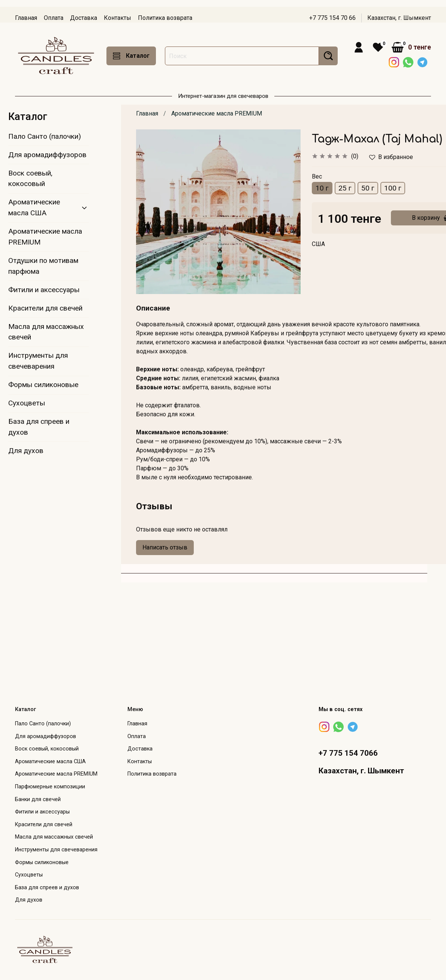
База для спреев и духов (39, 427)
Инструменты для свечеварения (38, 361)
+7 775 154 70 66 (332, 18)
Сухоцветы (27, 403)
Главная (26, 18)
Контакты (117, 18)
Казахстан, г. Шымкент (399, 18)
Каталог (131, 56)
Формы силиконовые (43, 385)
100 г (393, 188)
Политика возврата (165, 18)
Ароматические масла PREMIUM (217, 113)
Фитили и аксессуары (44, 290)
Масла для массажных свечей (46, 332)
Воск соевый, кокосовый (30, 179)
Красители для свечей (45, 308)
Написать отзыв (165, 547)
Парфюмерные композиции (50, 787)
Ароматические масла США (34, 207)
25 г (345, 188)
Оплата (54, 18)
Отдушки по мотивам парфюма (43, 266)
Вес (317, 176)
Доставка (84, 18)
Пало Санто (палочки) (45, 136)
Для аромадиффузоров (47, 155)
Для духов (26, 451)
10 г (322, 188)
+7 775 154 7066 (348, 753)
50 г (368, 188)
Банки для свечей (38, 799)
